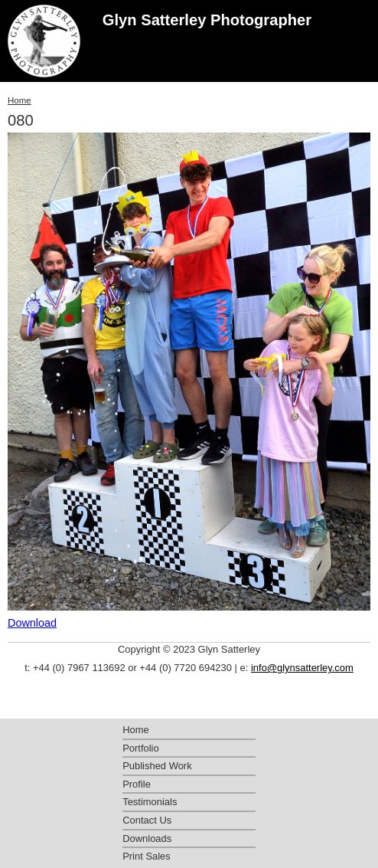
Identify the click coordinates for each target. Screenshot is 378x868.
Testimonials (150, 802)
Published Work (157, 766)
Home (20, 100)
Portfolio (141, 748)
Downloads (147, 839)
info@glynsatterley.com (302, 668)
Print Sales (147, 856)
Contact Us (147, 820)
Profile (137, 784)
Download (32, 623)
